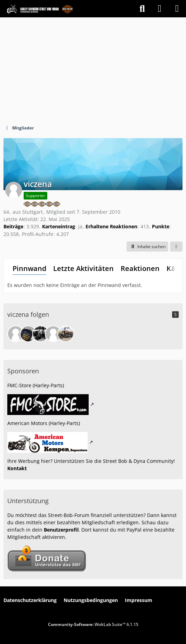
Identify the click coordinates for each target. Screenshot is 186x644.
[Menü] (177, 9)
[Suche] (142, 9)
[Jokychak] (53, 334)
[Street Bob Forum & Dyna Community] (40, 9)
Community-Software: (93, 624)
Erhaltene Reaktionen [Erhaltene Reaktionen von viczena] (111, 226)
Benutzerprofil (61, 530)
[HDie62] (66, 334)
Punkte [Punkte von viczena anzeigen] (161, 226)
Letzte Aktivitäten (83, 268)
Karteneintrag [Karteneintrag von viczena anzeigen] (59, 226)
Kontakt (17, 468)
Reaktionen (140, 268)
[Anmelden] (160, 9)
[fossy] (16, 334)
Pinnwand (29, 268)
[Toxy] (41, 334)
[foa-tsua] (28, 334)
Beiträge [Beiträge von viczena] (13, 226)
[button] (147, 247)
